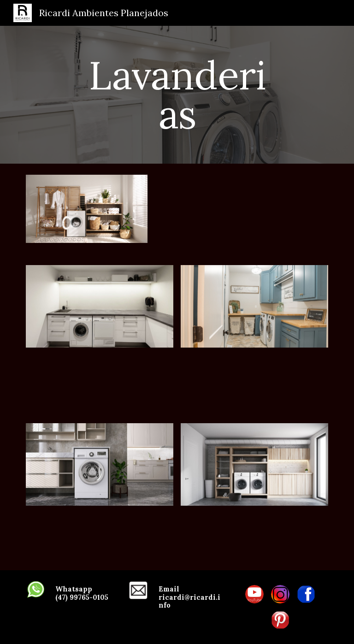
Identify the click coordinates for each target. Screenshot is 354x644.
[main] (177, 95)
